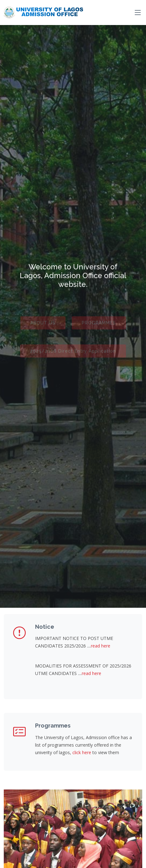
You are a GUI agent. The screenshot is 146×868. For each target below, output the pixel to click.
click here (82, 752)
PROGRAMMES (99, 325)
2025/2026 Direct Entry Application (73, 353)
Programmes (53, 726)
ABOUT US (43, 325)
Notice (45, 627)
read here (101, 646)
